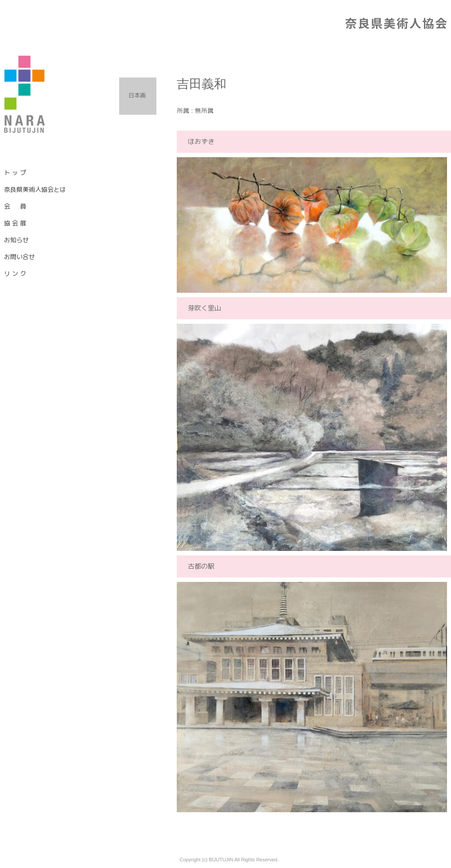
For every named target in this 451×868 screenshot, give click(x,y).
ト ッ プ (15, 172)
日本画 (137, 95)
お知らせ (16, 240)
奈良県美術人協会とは (35, 189)
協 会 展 (15, 223)
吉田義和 (202, 84)
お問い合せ (19, 257)
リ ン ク (15, 273)
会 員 (15, 206)
